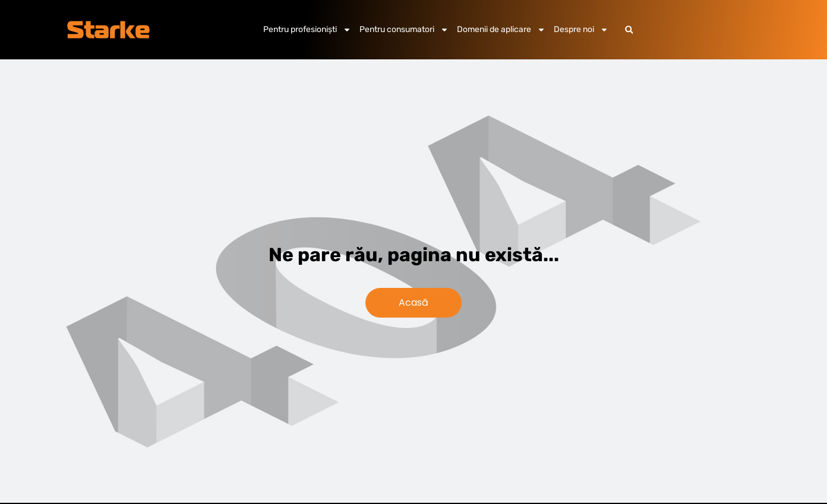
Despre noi (581, 30)
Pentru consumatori (404, 30)
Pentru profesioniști (307, 30)
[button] (629, 30)
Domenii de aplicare (501, 30)
